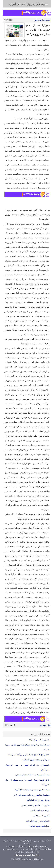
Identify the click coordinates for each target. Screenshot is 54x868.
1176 (7, 725)
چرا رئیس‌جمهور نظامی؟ (39, 826)
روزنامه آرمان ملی (42, 20)
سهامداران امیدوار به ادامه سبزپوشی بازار (32, 795)
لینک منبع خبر (45, 725)
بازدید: (13, 725)
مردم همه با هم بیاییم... (40, 810)
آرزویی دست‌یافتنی (41, 816)
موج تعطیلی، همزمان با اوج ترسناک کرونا (32, 790)
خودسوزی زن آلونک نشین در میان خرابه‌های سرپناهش (27, 767)
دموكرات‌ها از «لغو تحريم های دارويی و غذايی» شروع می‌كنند (27, 747)
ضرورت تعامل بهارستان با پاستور (35, 805)
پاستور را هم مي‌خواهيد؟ (39, 740)
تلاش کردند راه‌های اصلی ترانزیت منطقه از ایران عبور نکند (27, 782)
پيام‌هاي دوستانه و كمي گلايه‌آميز (36, 760)
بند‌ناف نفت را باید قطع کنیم (38, 800)
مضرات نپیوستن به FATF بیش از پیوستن (32, 775)
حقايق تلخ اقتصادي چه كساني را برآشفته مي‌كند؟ (29, 755)
